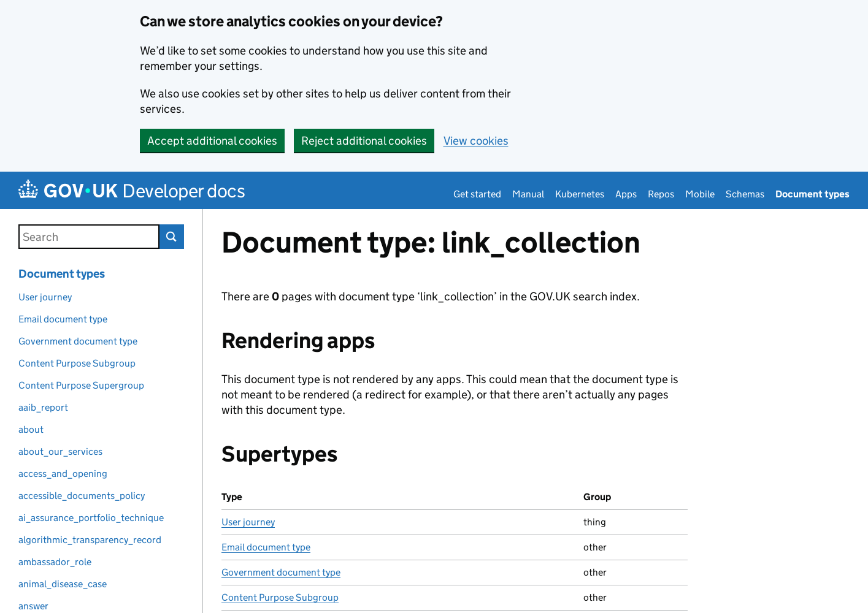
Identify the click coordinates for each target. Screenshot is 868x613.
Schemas (745, 194)
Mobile (700, 194)
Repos (661, 194)
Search (172, 237)
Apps (626, 194)
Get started (477, 194)
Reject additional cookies (364, 141)
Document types (812, 194)
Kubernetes (580, 194)
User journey (248, 522)
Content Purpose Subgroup (280, 597)
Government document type (281, 572)
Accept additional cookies (212, 141)
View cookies (476, 141)
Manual (528, 194)
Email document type (266, 547)
